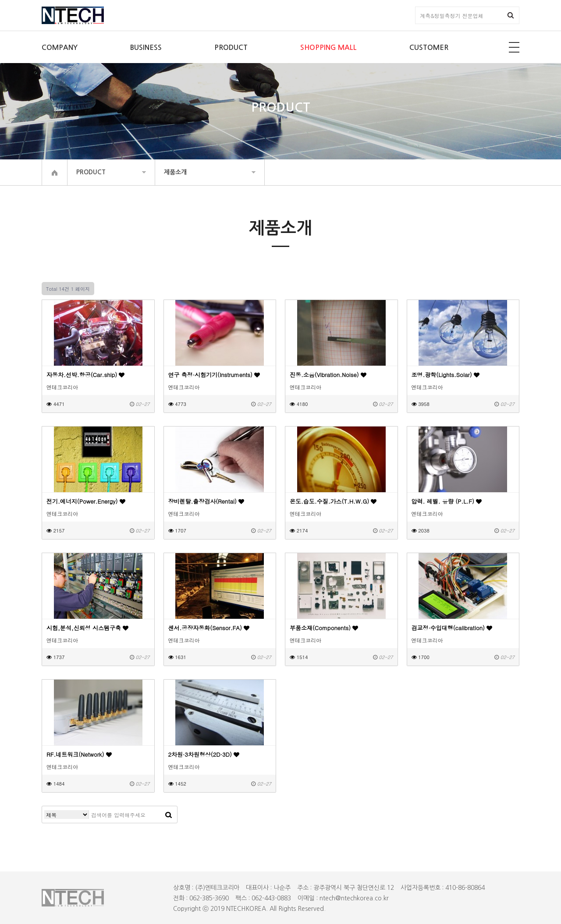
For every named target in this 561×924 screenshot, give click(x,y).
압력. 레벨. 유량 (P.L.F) (447, 501)
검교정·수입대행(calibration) (452, 628)
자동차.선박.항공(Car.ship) (85, 375)
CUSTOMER (429, 48)
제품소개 (175, 172)
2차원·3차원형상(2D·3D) (204, 754)
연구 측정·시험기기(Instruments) (214, 375)
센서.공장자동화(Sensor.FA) (209, 628)
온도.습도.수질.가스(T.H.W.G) (333, 501)
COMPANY (60, 48)
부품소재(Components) (324, 628)
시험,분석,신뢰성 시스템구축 (87, 628)
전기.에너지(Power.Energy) (86, 501)
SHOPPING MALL (328, 48)
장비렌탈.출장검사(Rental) (206, 501)
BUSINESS (146, 48)
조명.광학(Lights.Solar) (446, 375)
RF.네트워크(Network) (79, 754)
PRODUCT (231, 48)
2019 (217, 909)
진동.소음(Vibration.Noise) (328, 375)
